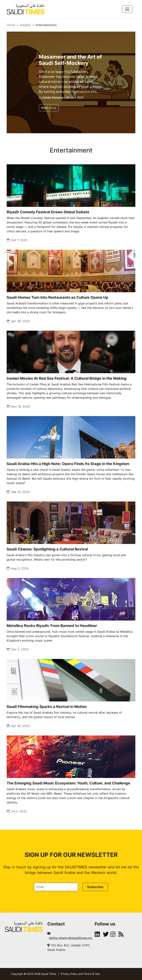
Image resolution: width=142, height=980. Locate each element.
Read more (49, 108)
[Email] (56, 887)
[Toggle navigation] (127, 9)
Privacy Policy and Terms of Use (80, 974)
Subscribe (95, 887)
